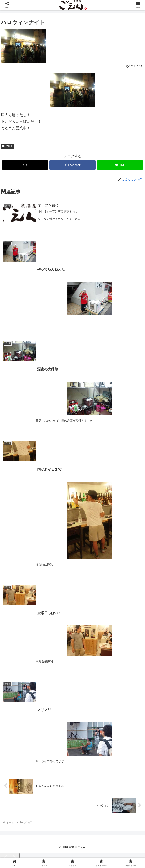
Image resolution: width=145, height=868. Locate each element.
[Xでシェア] (25, 165)
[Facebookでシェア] (72, 165)
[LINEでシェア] (120, 165)
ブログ (8, 146)
